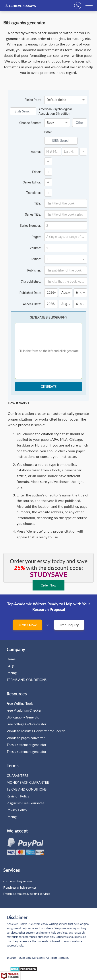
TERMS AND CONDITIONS (27, 680)
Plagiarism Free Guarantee (25, 803)
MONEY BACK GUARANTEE (28, 782)
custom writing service (18, 881)
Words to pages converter (26, 738)
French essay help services (20, 888)
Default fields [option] (56, 100)
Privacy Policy (17, 810)
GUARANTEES (17, 775)
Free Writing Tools (20, 703)
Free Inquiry (69, 625)
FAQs (11, 666)
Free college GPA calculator (26, 724)
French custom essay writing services (27, 894)
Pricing (12, 673)
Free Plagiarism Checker (24, 710)
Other (80, 123)
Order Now (28, 625)
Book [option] (50, 123)
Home (11, 659)
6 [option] (77, 293)
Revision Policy (18, 796)
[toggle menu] (89, 6)
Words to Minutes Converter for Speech (36, 731)
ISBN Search (61, 141)
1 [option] (48, 259)
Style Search (23, 111)
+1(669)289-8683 (79, 6)
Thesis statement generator (26, 745)
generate (49, 387)
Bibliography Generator (24, 717)
